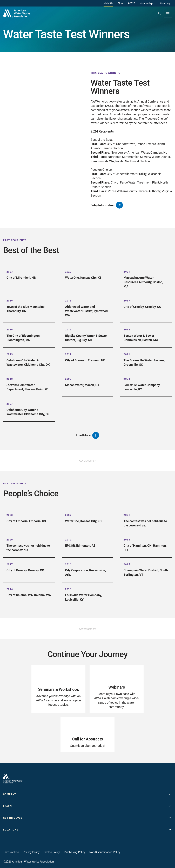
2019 (10, 301)
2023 (10, 272)
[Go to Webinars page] (117, 690)
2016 (10, 330)
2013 (10, 354)
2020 (10, 540)
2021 (127, 272)
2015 (68, 330)
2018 (68, 301)
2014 (127, 330)
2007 (10, 404)
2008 (127, 379)
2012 (68, 354)
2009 (68, 379)
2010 (10, 379)
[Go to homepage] (13, 779)
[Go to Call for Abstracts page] (87, 735)
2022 (68, 272)
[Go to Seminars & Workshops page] (58, 690)
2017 (127, 301)
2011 (127, 354)
